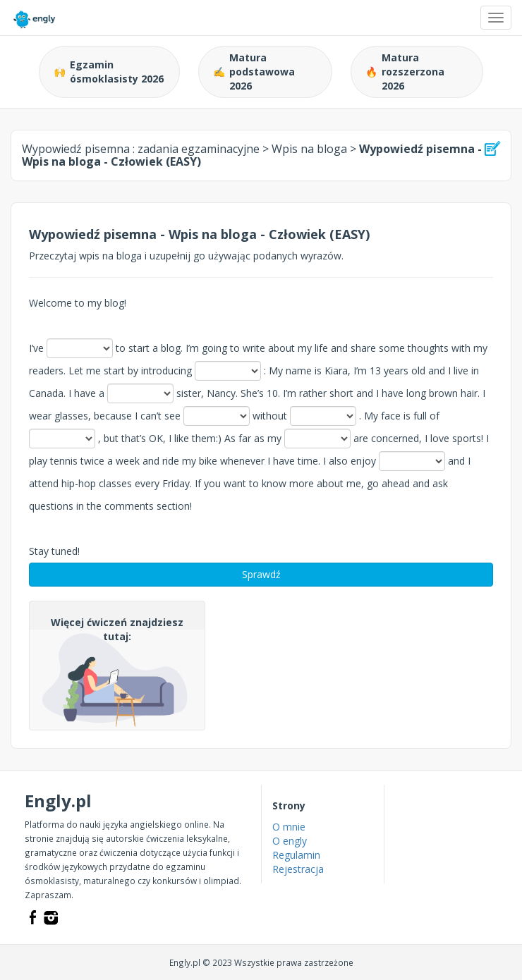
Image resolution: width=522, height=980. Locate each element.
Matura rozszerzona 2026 (405, 72)
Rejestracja (298, 869)
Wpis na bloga (309, 149)
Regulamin (296, 855)
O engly (290, 841)
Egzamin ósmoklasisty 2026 (109, 72)
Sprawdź (261, 574)
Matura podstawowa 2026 (254, 72)
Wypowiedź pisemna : (141, 149)
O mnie (289, 827)
